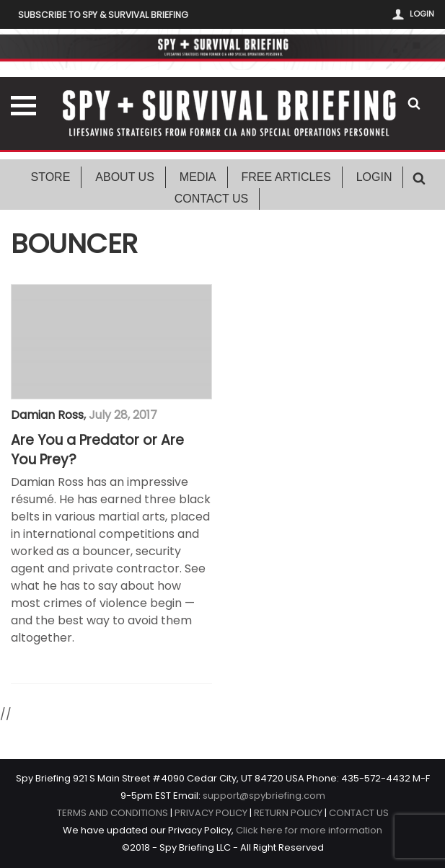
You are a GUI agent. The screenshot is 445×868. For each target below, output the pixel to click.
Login (422, 14)
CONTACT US (359, 813)
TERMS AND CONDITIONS (113, 813)
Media (198, 177)
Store (51, 177)
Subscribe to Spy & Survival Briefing (103, 15)
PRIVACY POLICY (211, 813)
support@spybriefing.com (264, 796)
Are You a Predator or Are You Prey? (97, 450)
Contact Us (212, 199)
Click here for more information (309, 830)
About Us (125, 177)
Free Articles (286, 177)
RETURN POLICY (288, 813)
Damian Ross (47, 415)
